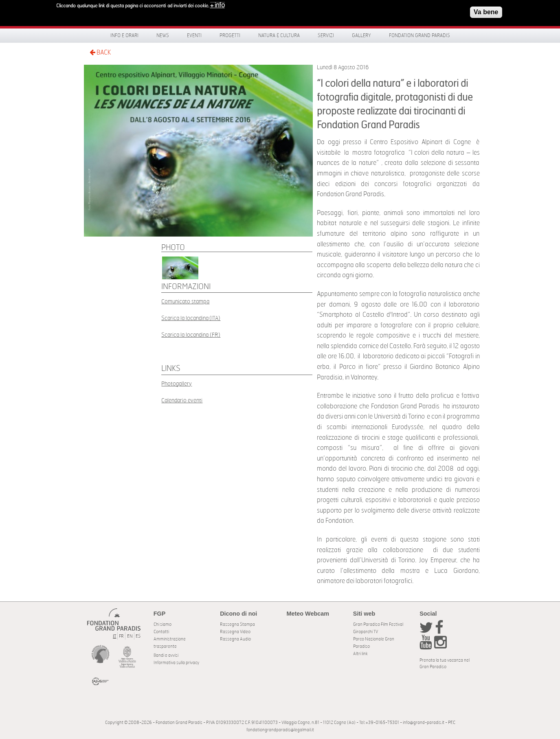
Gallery (361, 35)
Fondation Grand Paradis (419, 35)
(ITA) (214, 318)
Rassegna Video (235, 632)
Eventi (194, 35)
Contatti (161, 632)
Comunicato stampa (185, 302)
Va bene (486, 12)
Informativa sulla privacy (176, 663)
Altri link (360, 654)
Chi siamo (163, 624)
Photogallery (177, 384)
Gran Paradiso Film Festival (378, 624)
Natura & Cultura (279, 35)
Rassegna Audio (235, 639)
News (163, 35)
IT (114, 636)
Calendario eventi (182, 400)
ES (138, 636)
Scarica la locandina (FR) (191, 335)
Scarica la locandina (185, 318)
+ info (217, 5)
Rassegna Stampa (237, 624)
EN (130, 636)
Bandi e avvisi (166, 655)
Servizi (326, 35)
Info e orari (124, 35)
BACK (100, 52)
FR (121, 636)
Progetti (230, 35)
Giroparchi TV (366, 632)
